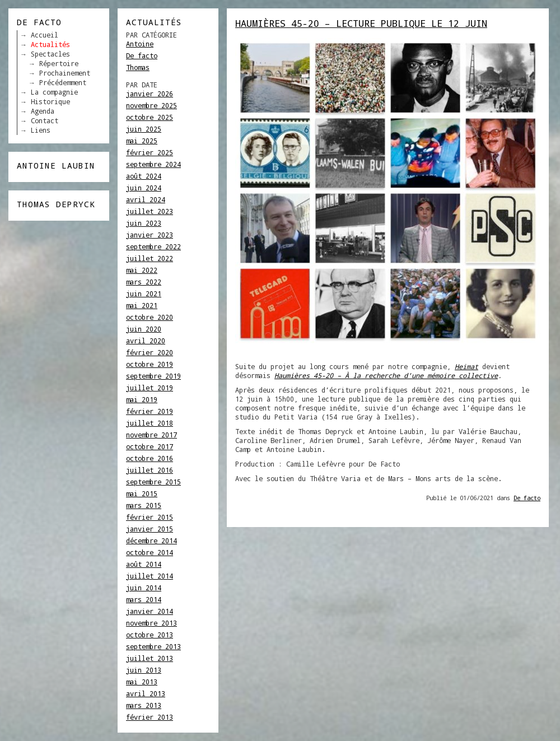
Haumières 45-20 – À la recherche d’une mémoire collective (386, 375)
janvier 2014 (150, 611)
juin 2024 (144, 188)
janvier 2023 (150, 235)
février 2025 (150, 152)
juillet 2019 (150, 388)
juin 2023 (144, 223)
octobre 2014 (150, 552)
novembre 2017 (151, 435)
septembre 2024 (153, 164)
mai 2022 (142, 270)
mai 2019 (142, 399)
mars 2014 (144, 599)
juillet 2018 (150, 423)
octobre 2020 (150, 317)
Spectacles (50, 54)
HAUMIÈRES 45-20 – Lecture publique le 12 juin (361, 23)
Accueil (45, 35)
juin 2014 (144, 588)
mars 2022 (144, 282)
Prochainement (65, 73)
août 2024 (144, 176)
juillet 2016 (150, 470)
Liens (41, 130)
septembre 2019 (153, 376)
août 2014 (144, 564)
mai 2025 (142, 141)
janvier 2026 (150, 94)
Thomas (138, 67)
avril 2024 (146, 199)
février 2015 (150, 517)
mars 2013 (144, 705)
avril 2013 (146, 693)
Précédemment (63, 82)
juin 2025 (144, 129)
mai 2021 (142, 305)
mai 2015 (142, 493)
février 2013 (150, 717)
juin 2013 (144, 670)
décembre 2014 (151, 540)
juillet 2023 (150, 211)
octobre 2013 (150, 635)
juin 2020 (144, 329)
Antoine (140, 44)
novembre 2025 (151, 105)
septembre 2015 (153, 482)
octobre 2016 (150, 458)
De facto (142, 55)
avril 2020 (146, 341)
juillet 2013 (150, 658)
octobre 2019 (150, 364)
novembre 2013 (151, 623)
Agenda (43, 111)
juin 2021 (144, 293)
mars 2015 (144, 505)
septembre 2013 (153, 646)
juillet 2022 (150, 258)
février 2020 (150, 352)
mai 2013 (142, 682)
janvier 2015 (150, 529)
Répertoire (59, 63)
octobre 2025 (150, 117)
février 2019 (150, 411)
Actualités (50, 44)
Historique (50, 101)
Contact (45, 120)
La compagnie (54, 92)
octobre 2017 (150, 446)
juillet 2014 (150, 576)
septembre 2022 (153, 246)
